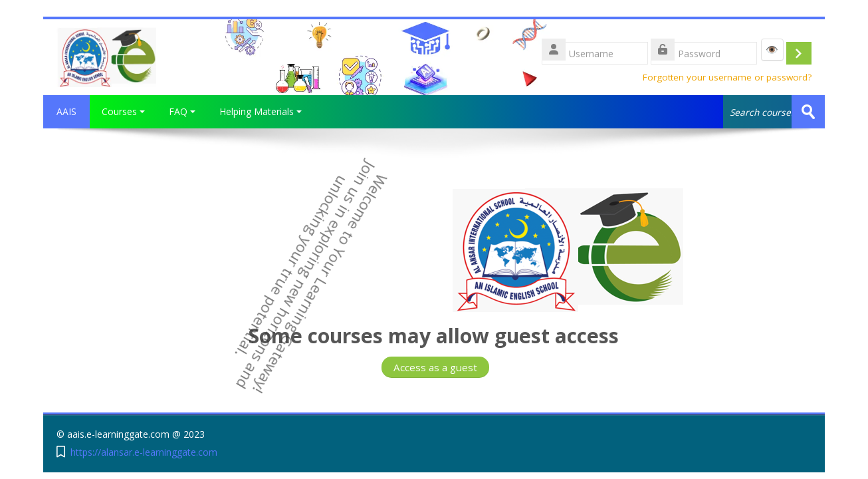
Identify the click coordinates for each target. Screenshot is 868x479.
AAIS (66, 111)
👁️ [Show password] (772, 49)
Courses (123, 111)
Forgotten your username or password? (727, 77)
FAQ (182, 111)
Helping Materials (261, 111)
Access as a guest (435, 367)
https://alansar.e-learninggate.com (144, 452)
